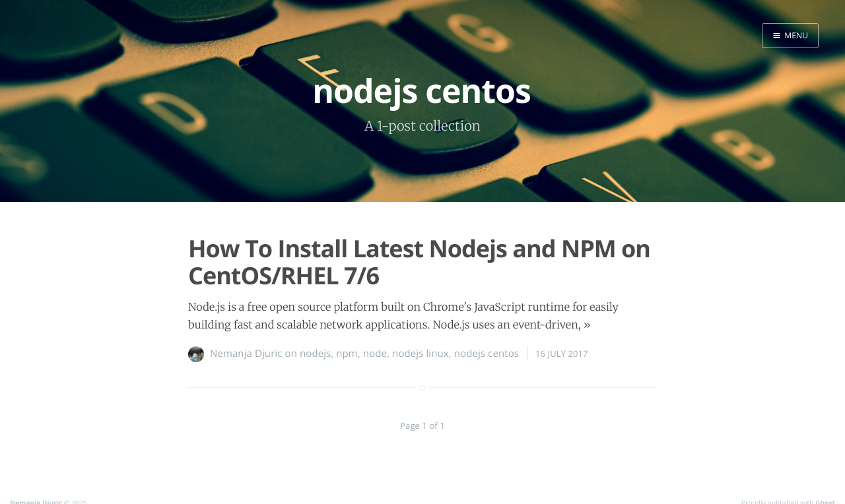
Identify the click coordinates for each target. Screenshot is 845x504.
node (375, 354)
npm (347, 354)
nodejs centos (487, 354)
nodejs (315, 354)
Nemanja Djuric (246, 354)
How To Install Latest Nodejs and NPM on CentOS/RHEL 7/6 (419, 262)
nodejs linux (421, 354)
